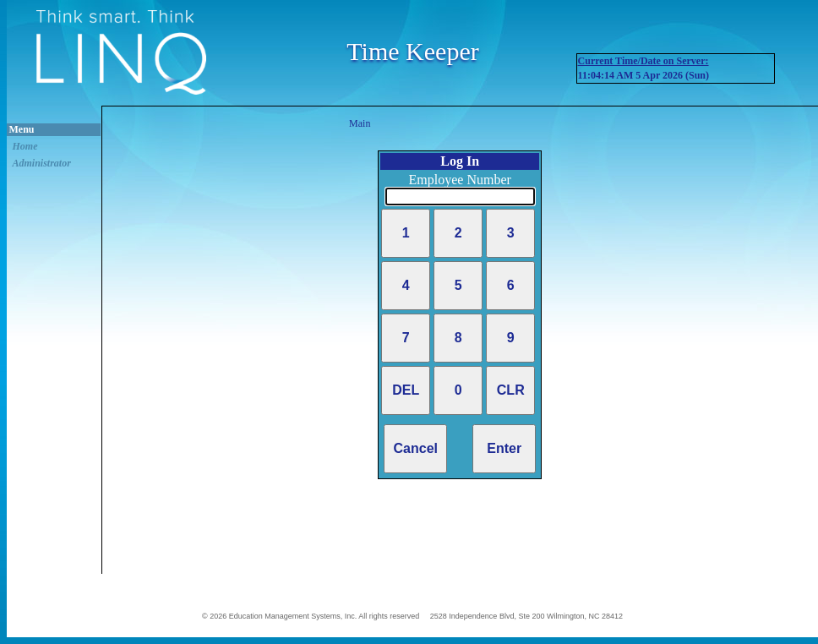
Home (25, 146)
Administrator (42, 163)
